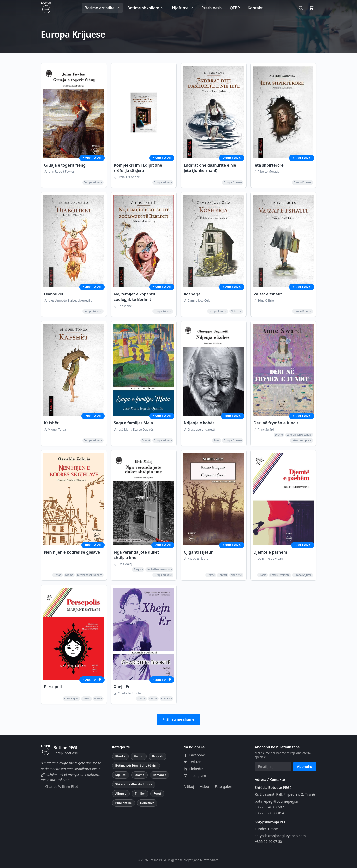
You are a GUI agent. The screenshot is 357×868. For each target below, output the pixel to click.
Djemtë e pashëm (271, 552)
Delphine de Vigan (270, 559)
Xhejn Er (122, 687)
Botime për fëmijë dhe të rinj (136, 766)
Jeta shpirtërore (269, 165)
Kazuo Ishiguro (198, 559)
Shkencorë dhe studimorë (134, 784)
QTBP (235, 8)
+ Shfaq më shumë (178, 719)
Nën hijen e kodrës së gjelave (72, 552)
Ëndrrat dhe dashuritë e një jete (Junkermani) (210, 168)
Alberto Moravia (269, 172)
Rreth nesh (212, 8)
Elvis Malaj (125, 564)
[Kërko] (301, 8)
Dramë (139, 775)
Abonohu (305, 767)
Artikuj (189, 786)
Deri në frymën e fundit (276, 423)
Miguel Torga (57, 430)
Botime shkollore (146, 8)
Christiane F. (126, 306)
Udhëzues (147, 803)
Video (204, 786)
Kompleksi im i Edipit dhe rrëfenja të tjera (138, 168)
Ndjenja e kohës (199, 423)
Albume (121, 794)
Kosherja (192, 294)
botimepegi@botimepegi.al (277, 801)
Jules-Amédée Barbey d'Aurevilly (70, 301)
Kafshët (51, 423)
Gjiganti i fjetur (198, 552)
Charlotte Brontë (129, 693)
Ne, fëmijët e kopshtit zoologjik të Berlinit (135, 297)
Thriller (140, 794)
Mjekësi (121, 775)
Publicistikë (124, 803)
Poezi (157, 794)
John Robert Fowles (61, 172)
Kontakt (255, 8)
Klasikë (121, 756)
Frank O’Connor (129, 177)
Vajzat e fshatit (268, 294)
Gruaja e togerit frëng (65, 165)
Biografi (157, 756)
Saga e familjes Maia (133, 423)
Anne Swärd (266, 430)
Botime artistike (102, 8)
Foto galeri (223, 786)
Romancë (159, 775)
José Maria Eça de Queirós (136, 430)
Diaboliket (54, 294)
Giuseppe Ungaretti (201, 430)
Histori (139, 756)
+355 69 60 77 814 (270, 813)
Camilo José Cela (199, 301)
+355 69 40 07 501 (270, 842)
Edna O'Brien (267, 301)
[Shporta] (311, 8)
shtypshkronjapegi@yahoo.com (280, 836)
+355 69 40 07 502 (270, 807)
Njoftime (183, 8)
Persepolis (54, 687)
